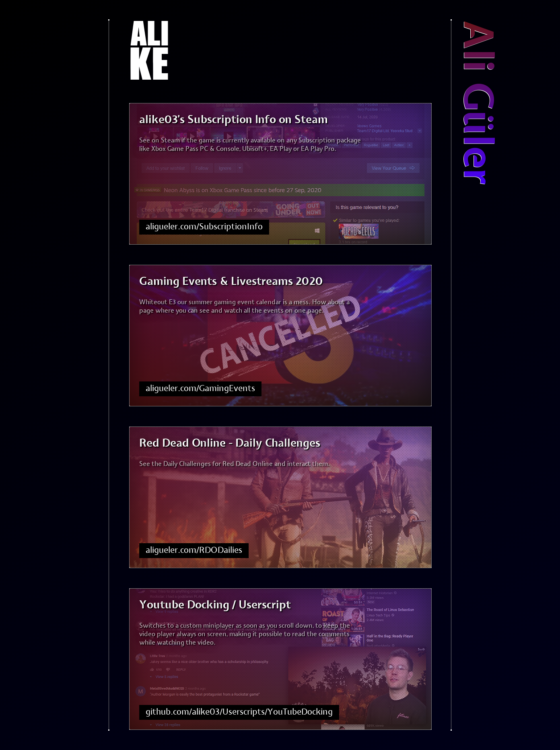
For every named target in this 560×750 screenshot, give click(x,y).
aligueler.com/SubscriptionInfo (204, 227)
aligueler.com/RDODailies (194, 550)
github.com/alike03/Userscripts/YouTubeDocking (239, 712)
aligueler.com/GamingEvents (200, 389)
